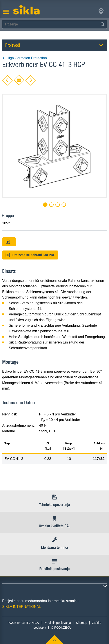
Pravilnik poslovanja (57, 623)
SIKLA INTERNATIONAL (22, 607)
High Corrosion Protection (25, 58)
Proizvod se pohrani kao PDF (30, 255)
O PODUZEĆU (61, 628)
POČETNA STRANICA (23, 623)
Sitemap (81, 623)
